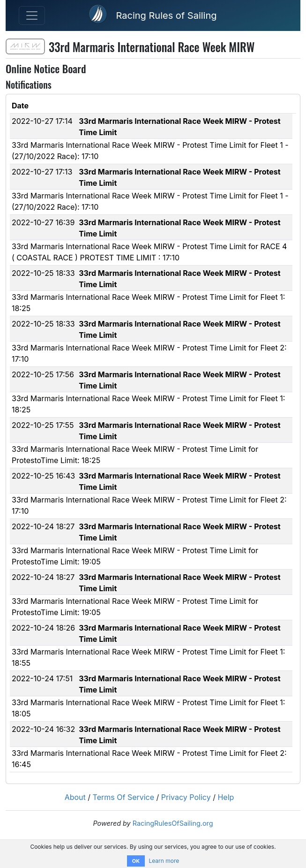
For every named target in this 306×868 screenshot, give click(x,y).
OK (136, 861)
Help (226, 797)
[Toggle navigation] (32, 15)
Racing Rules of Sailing (166, 15)
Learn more (164, 861)
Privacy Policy (186, 797)
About (75, 797)
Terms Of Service (124, 797)
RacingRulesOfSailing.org (173, 823)
